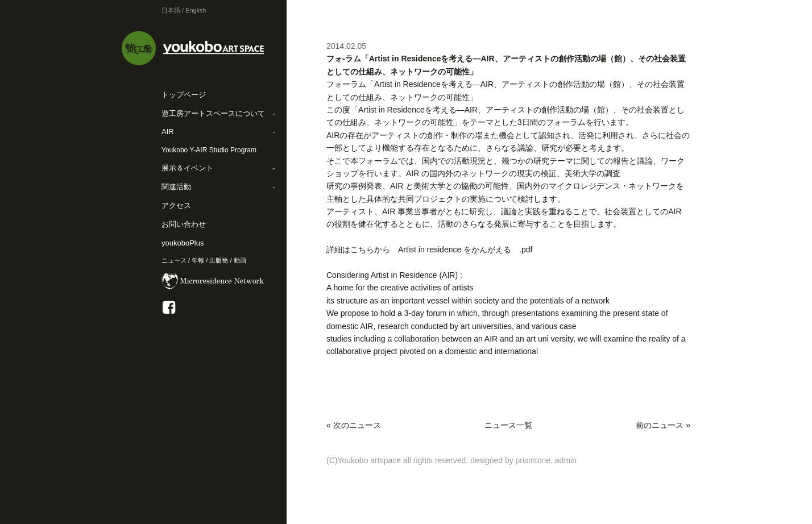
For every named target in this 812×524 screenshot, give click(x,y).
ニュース (174, 260)
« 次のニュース (354, 425)
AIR (168, 132)
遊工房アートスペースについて (213, 113)
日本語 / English (184, 10)
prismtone (533, 460)
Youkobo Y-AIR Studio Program (209, 150)
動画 (240, 260)
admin (566, 460)
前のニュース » (663, 425)
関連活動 (176, 187)
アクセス (176, 205)
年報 (198, 260)
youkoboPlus (183, 243)
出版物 (219, 260)
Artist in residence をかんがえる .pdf (465, 249)
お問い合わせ (184, 224)
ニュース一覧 (508, 425)
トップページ (184, 95)
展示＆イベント (187, 168)
